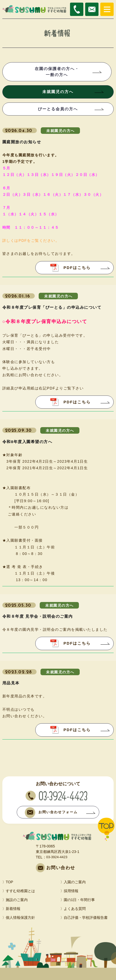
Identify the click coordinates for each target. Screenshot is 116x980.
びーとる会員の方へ (58, 109)
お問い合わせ (61, 868)
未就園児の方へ (58, 92)
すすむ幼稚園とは (20, 891)
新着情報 (13, 909)
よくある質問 (75, 909)
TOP (10, 882)
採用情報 (71, 891)
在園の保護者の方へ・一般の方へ (57, 72)
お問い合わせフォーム (51, 813)
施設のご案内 (17, 900)
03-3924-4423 (57, 857)
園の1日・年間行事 (79, 900)
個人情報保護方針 (20, 918)
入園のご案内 (75, 882)
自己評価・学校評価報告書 (86, 918)
